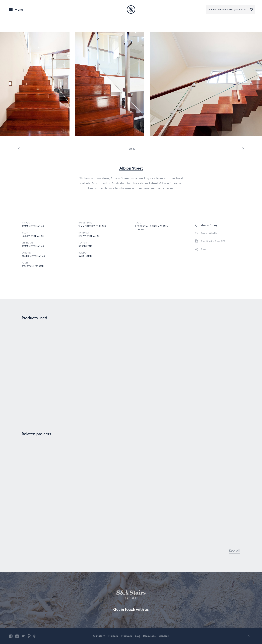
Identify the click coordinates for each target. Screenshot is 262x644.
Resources (149, 636)
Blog (138, 636)
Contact (164, 636)
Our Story (99, 636)
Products (126, 636)
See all (235, 551)
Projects (113, 636)
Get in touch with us (131, 609)
